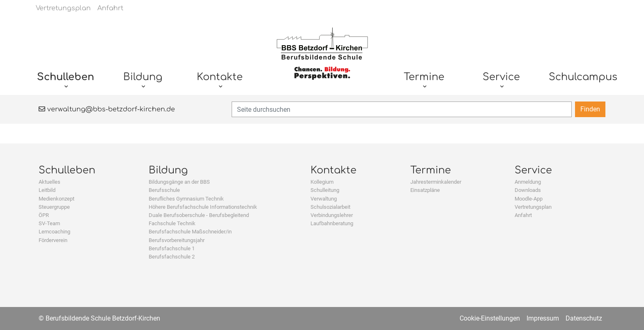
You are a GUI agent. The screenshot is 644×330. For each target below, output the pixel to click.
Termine (431, 170)
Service (533, 170)
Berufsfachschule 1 (172, 248)
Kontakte (333, 170)
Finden (590, 109)
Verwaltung (324, 199)
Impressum (543, 318)
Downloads (528, 190)
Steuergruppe (54, 207)
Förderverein (53, 240)
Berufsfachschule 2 (172, 257)
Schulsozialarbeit (330, 207)
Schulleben (67, 170)
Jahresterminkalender (436, 182)
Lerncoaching (54, 232)
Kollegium (322, 182)
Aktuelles (49, 182)
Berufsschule (164, 190)
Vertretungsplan (533, 207)
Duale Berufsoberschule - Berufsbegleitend (199, 215)
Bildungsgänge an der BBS (179, 182)
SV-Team (49, 223)
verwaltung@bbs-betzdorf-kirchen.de (107, 109)
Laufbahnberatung (332, 223)
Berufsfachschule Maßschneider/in (190, 232)
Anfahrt (523, 215)
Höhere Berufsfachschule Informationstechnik (203, 207)
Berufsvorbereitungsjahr (177, 240)
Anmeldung (528, 182)
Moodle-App (529, 199)
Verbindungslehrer (332, 215)
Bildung (168, 170)
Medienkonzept (56, 199)
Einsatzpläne (425, 190)
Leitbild (47, 190)
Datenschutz (584, 318)
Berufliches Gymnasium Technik (186, 199)
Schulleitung (325, 190)
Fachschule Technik (172, 223)
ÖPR (44, 215)
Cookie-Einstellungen (490, 318)
